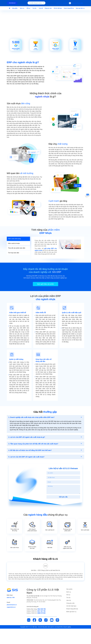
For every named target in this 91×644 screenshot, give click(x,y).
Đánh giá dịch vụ (71, 627)
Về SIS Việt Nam (71, 621)
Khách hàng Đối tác (72, 624)
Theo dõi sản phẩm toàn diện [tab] (17, 263)
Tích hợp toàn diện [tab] (14, 268)
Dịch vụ (69, 607)
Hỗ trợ (68, 610)
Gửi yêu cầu (63, 512)
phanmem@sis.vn (12, 620)
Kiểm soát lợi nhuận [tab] (14, 259)
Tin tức (68, 613)
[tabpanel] (58, 263)
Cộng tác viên (70, 619)
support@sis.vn (11, 623)
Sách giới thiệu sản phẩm (45, 299)
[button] (15, 8)
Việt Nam (58, 3)
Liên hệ (69, 616)
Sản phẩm (69, 605)
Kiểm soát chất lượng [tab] (14, 254)
